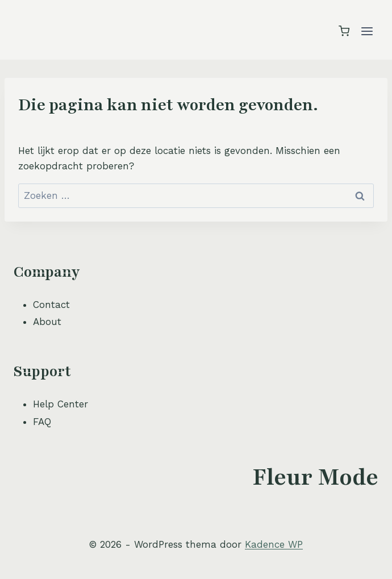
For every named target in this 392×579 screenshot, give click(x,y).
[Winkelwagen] (344, 31)
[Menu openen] (367, 31)
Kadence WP (274, 544)
